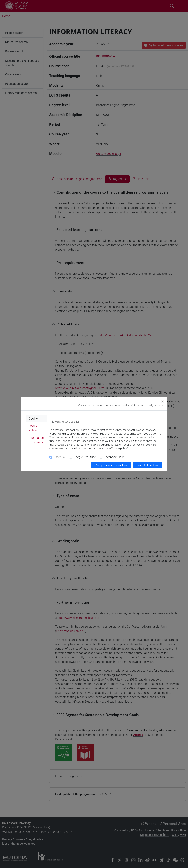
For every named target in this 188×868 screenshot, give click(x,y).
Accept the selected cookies (111, 465)
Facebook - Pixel (115, 457)
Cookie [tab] (33, 419)
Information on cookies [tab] (36, 440)
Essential (60, 457)
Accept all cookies (147, 465)
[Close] (163, 401)
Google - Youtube (85, 457)
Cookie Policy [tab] (33, 428)
